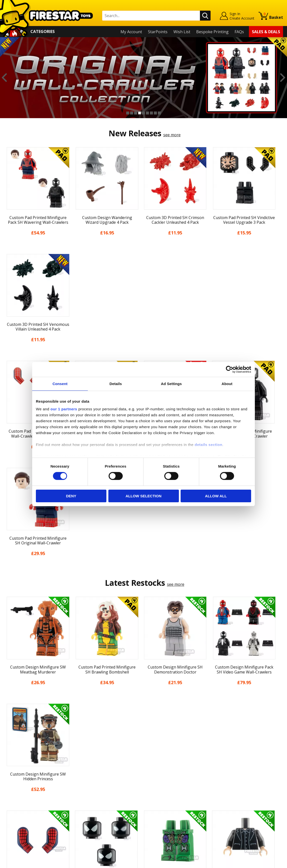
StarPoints (158, 32)
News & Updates (19, 776)
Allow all (216, 496)
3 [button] (136, 113)
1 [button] (128, 113)
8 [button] (155, 113)
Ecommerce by (265, 862)
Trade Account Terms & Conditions (106, 808)
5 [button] (143, 113)
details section (209, 445)
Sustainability (16, 819)
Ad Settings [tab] (171, 383)
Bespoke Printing (212, 32)
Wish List (182, 32)
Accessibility (15, 812)
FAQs (239, 32)
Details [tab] (116, 383)
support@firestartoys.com (98, 779)
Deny (71, 496)
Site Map (12, 826)
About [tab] (227, 383)
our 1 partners (64, 409)
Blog (8, 784)
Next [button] (283, 78)
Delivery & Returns (21, 791)
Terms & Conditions (22, 798)
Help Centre (85, 763)
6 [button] (147, 113)
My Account (131, 32)
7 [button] (151, 113)
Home (10, 755)
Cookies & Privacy (20, 805)
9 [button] (159, 113)
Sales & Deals (266, 32)
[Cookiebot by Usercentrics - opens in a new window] (229, 369)
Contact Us (84, 755)
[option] (143, 78)
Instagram (179, 774)
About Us (13, 769)
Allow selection (144, 496)
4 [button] (140, 113)
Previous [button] (4, 78)
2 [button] (132, 113)
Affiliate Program (90, 816)
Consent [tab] (60, 383)
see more (172, 135)
